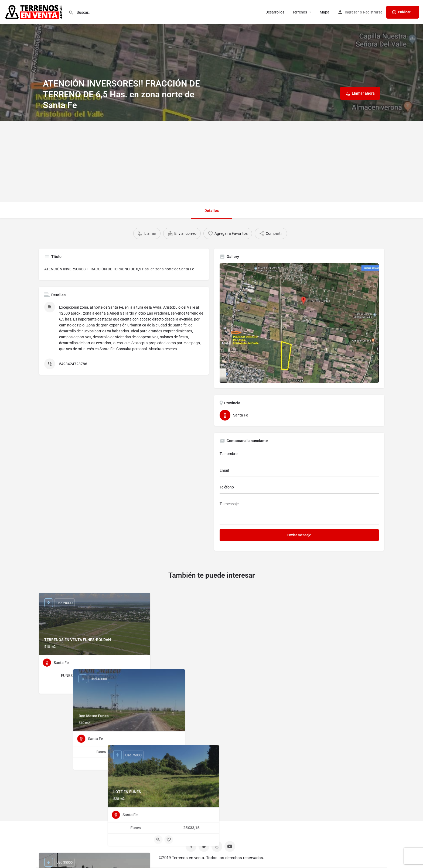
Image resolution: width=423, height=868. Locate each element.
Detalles (212, 211)
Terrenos (300, 12)
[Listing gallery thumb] (299, 323)
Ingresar (352, 12)
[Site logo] (34, 12)
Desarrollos (275, 12)
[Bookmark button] (100, 687)
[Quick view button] (89, 687)
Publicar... (403, 12)
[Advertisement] (211, 162)
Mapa (325, 12)
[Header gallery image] (211, 61)
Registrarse (373, 12)
